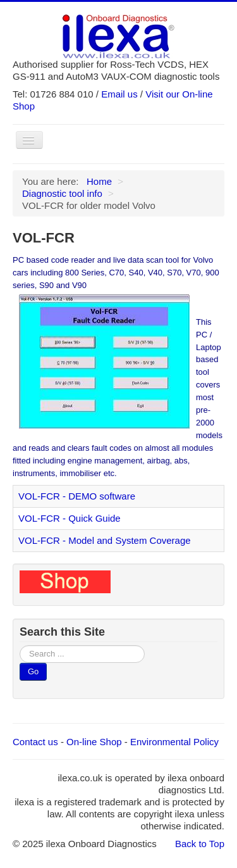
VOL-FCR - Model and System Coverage (105, 540)
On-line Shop (94, 742)
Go (33, 671)
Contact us (35, 742)
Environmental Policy (174, 742)
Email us (119, 94)
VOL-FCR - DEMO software (77, 496)
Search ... (20, 645)
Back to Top (200, 844)
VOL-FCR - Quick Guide (70, 518)
